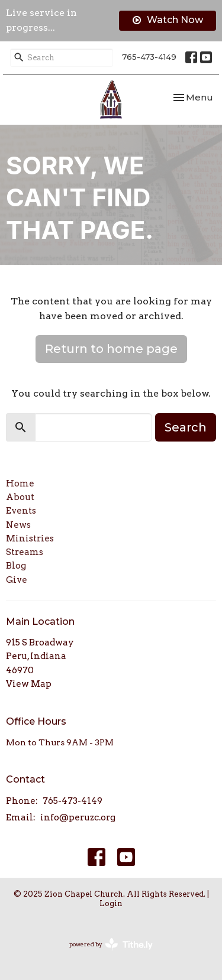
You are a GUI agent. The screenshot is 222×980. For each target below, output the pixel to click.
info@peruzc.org (78, 817)
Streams (25, 552)
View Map (29, 684)
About (20, 497)
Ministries (30, 538)
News (18, 525)
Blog (16, 566)
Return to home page (111, 349)
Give (17, 580)
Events (21, 511)
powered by (111, 944)
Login (111, 903)
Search (186, 427)
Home (20, 483)
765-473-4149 (149, 57)
